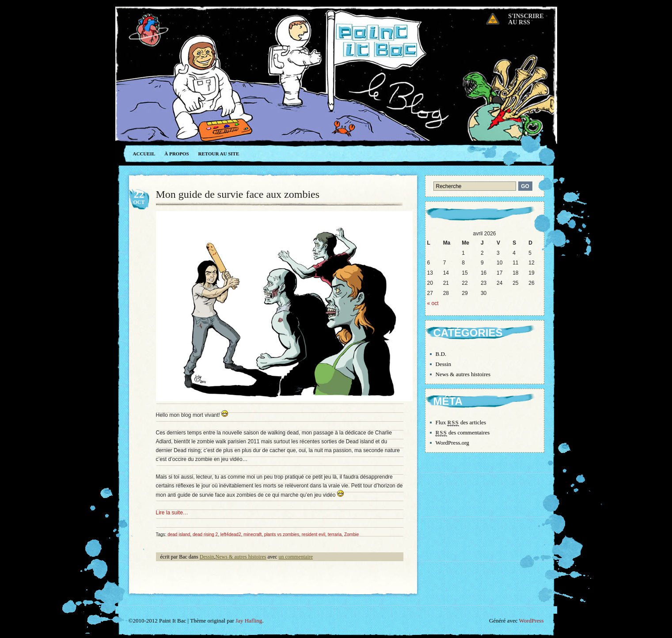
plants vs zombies (282, 534)
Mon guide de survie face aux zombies (238, 194)
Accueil (144, 154)
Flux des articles (461, 423)
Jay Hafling (249, 621)
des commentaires (463, 433)
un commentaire (296, 557)
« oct (433, 303)
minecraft (252, 534)
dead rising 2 (205, 534)
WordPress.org (452, 443)
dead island (179, 534)
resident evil (313, 534)
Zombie (351, 534)
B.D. (441, 354)
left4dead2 (231, 534)
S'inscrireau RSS (526, 19)
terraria (335, 534)
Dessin (207, 557)
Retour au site (219, 154)
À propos (177, 154)
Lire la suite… (172, 513)
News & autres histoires (241, 557)
